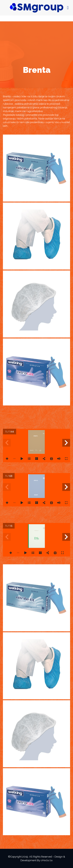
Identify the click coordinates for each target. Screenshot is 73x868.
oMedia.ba (47, 860)
